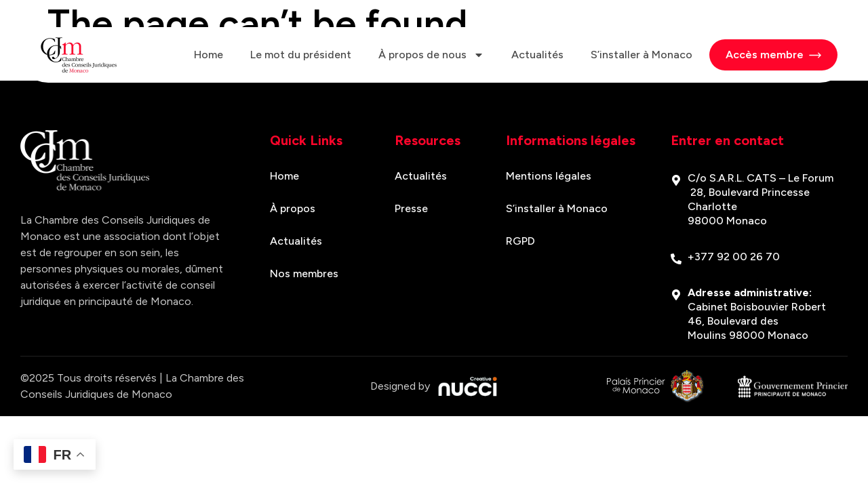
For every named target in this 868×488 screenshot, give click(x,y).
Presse (411, 208)
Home (209, 55)
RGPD (520, 241)
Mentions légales (549, 176)
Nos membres (304, 273)
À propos (293, 208)
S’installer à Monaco (642, 55)
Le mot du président (301, 55)
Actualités (537, 55)
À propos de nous (431, 55)
